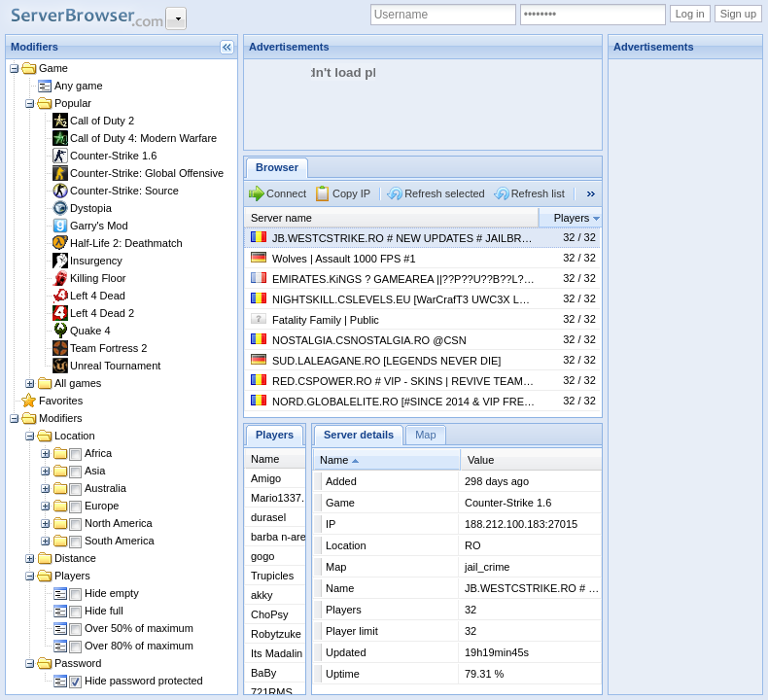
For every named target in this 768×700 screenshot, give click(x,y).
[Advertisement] (686, 351)
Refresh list (538, 193)
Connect (286, 193)
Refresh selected (445, 193)
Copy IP (351, 193)
